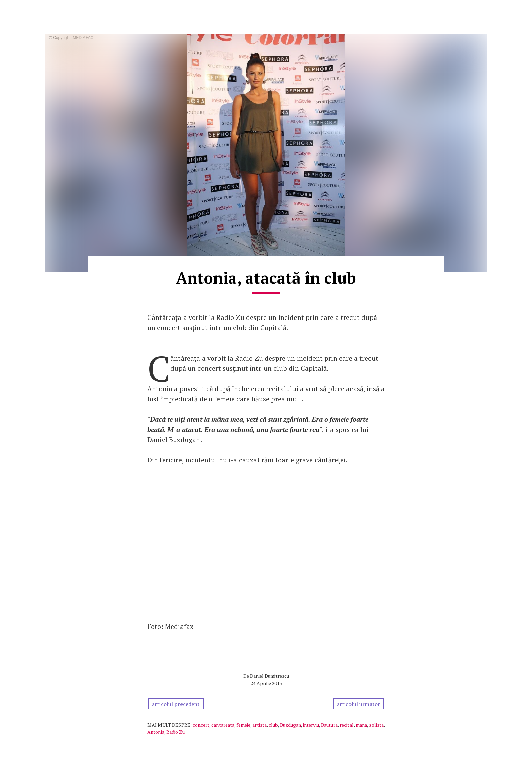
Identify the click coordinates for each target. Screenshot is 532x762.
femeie (243, 725)
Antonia (156, 732)
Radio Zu (175, 732)
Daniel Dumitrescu (270, 676)
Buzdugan (290, 725)
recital (347, 725)
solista (376, 725)
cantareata (223, 725)
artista (260, 725)
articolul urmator (358, 704)
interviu (311, 725)
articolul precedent (176, 704)
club (273, 725)
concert (201, 725)
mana (361, 725)
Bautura (329, 725)
